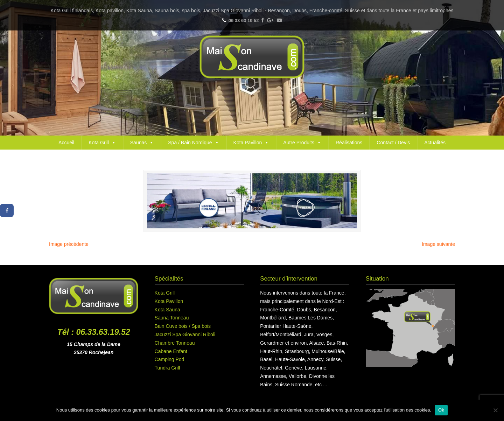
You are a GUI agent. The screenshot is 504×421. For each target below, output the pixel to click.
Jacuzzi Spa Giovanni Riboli (185, 334)
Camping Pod (170, 359)
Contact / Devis (393, 143)
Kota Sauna (167, 310)
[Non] (495, 410)
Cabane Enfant (171, 351)
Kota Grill (102, 143)
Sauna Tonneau (172, 318)
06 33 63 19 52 (244, 20)
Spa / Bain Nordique (193, 143)
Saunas (142, 143)
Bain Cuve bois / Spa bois (183, 326)
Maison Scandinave (252, 57)
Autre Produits (302, 143)
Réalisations (349, 143)
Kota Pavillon (251, 143)
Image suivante (438, 244)
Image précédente (69, 244)
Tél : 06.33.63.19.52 (94, 332)
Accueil (66, 143)
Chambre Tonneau (175, 343)
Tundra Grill (167, 368)
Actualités (435, 143)
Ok (441, 410)
